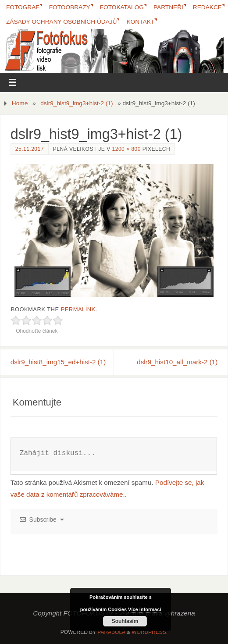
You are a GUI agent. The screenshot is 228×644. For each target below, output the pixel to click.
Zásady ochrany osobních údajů (61, 22)
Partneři (168, 7)
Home (20, 103)
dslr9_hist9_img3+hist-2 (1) (77, 103)
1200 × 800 (126, 149)
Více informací (144, 609)
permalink (78, 309)
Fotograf (23, 7)
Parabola (111, 632)
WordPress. (150, 632)
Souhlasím (125, 621)
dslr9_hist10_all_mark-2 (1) (177, 362)
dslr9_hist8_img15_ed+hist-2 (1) (58, 362)
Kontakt (140, 22)
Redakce (207, 7)
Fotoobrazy (70, 7)
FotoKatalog (122, 7)
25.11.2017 (30, 149)
